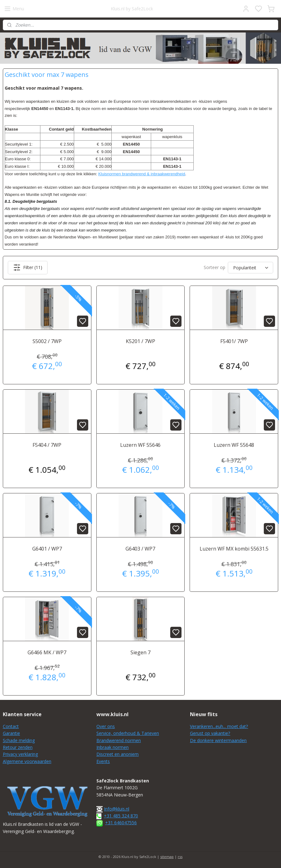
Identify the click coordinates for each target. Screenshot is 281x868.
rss (180, 857)
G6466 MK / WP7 (47, 652)
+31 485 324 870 (121, 816)
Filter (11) (28, 267)
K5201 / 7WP (140, 341)
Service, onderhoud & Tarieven (128, 733)
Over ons (106, 726)
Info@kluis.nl (117, 809)
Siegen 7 (140, 652)
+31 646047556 (121, 823)
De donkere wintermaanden (218, 740)
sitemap (167, 857)
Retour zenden (18, 747)
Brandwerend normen (119, 740)
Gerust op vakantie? (210, 733)
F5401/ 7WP (234, 341)
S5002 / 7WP (47, 341)
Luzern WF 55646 (140, 445)
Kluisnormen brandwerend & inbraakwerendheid (142, 174)
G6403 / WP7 (140, 549)
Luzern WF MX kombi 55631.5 (234, 549)
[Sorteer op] (250, 268)
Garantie (11, 733)
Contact (11, 726)
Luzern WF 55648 (234, 445)
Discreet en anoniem (118, 754)
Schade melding (19, 740)
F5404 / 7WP (47, 445)
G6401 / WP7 (47, 549)
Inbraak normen (112, 747)
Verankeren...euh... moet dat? (219, 726)
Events (103, 761)
